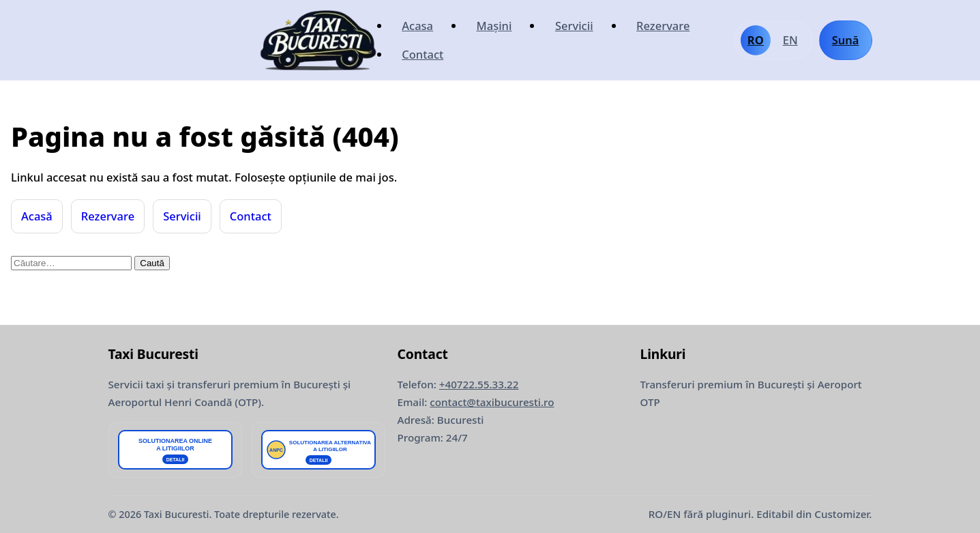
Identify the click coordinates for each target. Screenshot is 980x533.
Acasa (417, 26)
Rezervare (663, 26)
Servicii (574, 26)
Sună (846, 40)
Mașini (494, 26)
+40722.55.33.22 (479, 384)
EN (790, 40)
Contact (422, 54)
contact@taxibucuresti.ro (492, 402)
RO (756, 40)
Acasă (37, 216)
